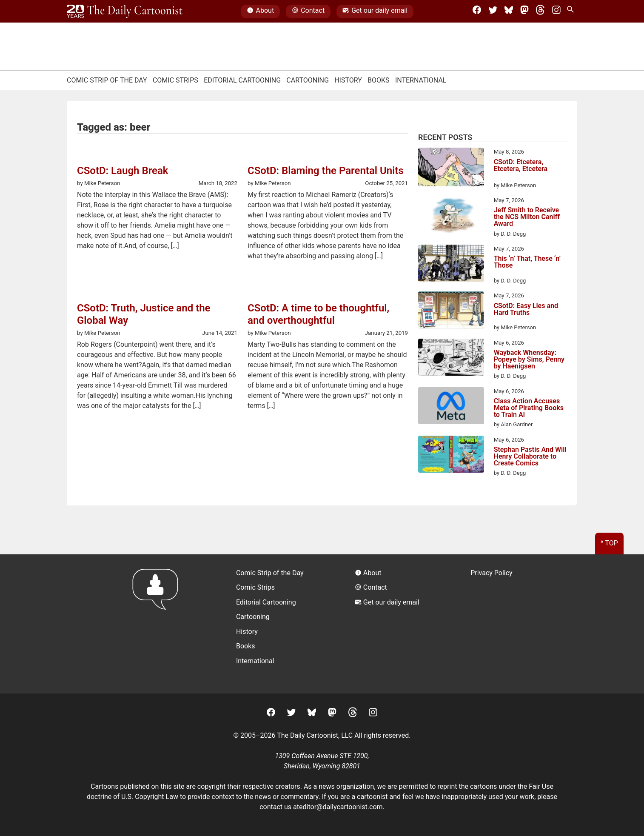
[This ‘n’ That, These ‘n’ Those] (451, 265)
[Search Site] (572, 11)
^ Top (609, 543)
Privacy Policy (492, 573)
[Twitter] (493, 11)
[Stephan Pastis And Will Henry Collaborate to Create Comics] (451, 456)
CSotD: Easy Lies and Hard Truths (526, 310)
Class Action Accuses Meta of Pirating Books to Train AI (529, 408)
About (260, 11)
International (421, 80)
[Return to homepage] (158, 624)
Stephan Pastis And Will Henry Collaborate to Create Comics (530, 457)
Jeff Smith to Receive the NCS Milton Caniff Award (527, 217)
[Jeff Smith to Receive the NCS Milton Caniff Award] (451, 216)
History (348, 80)
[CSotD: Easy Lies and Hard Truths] (451, 311)
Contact (308, 11)
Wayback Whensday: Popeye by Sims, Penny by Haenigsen (529, 360)
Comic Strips (175, 80)
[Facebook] (477, 11)
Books (379, 80)
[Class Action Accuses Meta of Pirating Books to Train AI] (451, 407)
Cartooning (308, 80)
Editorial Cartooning (242, 80)
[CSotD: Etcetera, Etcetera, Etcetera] (451, 168)
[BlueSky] (509, 11)
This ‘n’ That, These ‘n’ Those (527, 262)
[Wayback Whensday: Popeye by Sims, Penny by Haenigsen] (451, 359)
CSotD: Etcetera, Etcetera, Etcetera (521, 166)
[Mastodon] (524, 11)
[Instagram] (556, 11)
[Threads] (540, 11)
